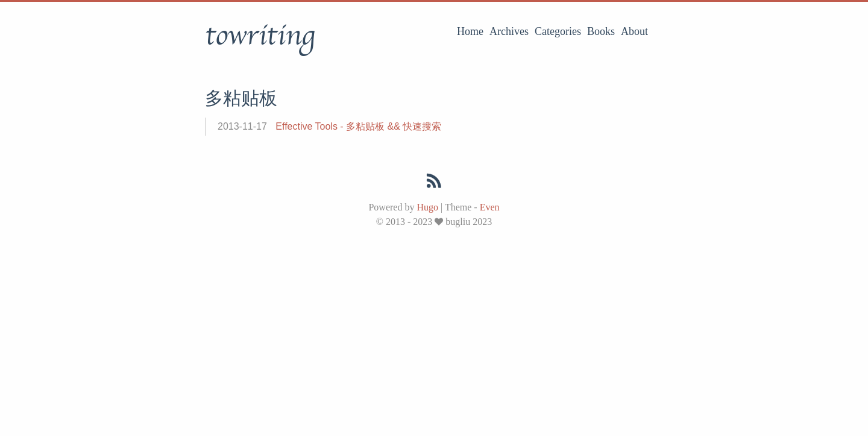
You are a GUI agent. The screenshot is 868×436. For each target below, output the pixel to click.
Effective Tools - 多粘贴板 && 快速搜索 (358, 126)
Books (601, 31)
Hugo (427, 207)
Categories (558, 31)
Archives (509, 31)
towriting (260, 36)
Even (490, 207)
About (634, 31)
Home (470, 31)
